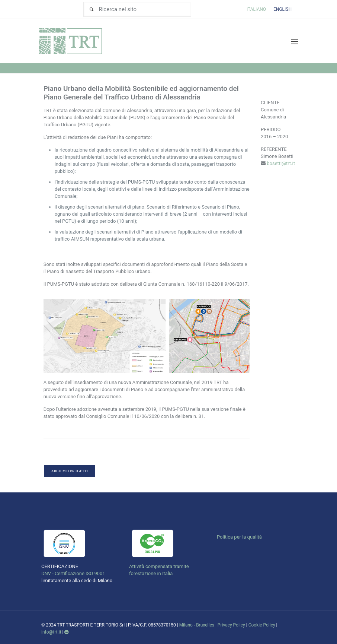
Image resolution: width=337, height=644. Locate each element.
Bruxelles (205, 625)
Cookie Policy (262, 625)
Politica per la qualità (239, 537)
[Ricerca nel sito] (137, 9)
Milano (186, 625)
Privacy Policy (231, 625)
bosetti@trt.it (281, 163)
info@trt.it (51, 632)
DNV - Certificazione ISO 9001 (73, 573)
